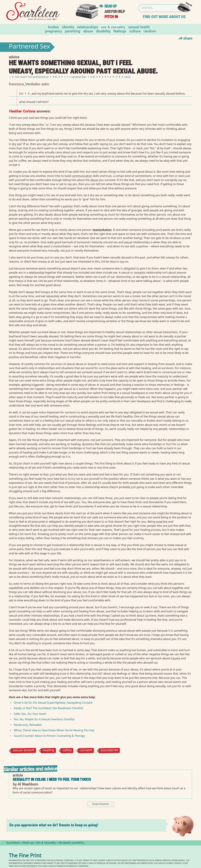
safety (67, 751)
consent (86, 751)
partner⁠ (68, 206)
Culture (135, 31)
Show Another (100, 804)
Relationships (88, 27)
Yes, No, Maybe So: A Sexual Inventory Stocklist (44, 719)
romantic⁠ (140, 272)
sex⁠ (175, 156)
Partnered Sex (29, 47)
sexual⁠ (128, 242)
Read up (111, 6)
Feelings (120, 31)
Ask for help (115, 12)
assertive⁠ (162, 522)
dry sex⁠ (17, 144)
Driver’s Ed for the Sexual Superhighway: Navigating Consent (53, 703)
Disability (103, 31)
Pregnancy (53, 31)
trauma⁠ (175, 658)
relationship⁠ (36, 272)
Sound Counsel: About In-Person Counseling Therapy (49, 736)
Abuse (88, 31)
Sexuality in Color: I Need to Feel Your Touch (52, 779)
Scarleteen (13, 843)
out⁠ (11, 161)
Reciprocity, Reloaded (28, 725)
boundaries (109, 751)
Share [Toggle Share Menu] (185, 38)
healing (48, 751)
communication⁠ (82, 176)
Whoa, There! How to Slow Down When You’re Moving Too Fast (54, 730)
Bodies (54, 27)
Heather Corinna (22, 111)
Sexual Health (139, 27)
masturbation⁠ (102, 230)
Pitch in (111, 17)
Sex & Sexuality (113, 27)
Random (150, 31)
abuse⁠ (94, 180)
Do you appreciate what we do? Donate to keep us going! (54, 825)
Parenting (73, 31)
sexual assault (23, 751)
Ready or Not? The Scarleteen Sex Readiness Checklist (49, 708)
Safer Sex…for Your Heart (30, 714)
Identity (68, 27)
